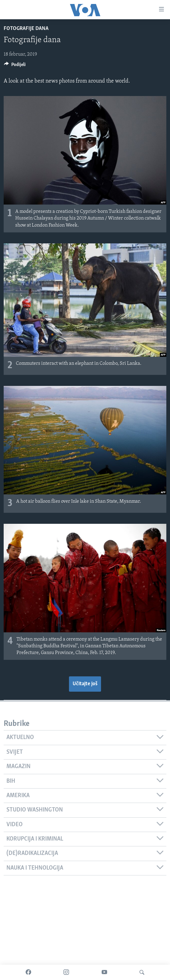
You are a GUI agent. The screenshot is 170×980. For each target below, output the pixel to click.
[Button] (15, 66)
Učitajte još (85, 684)
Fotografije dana (26, 29)
